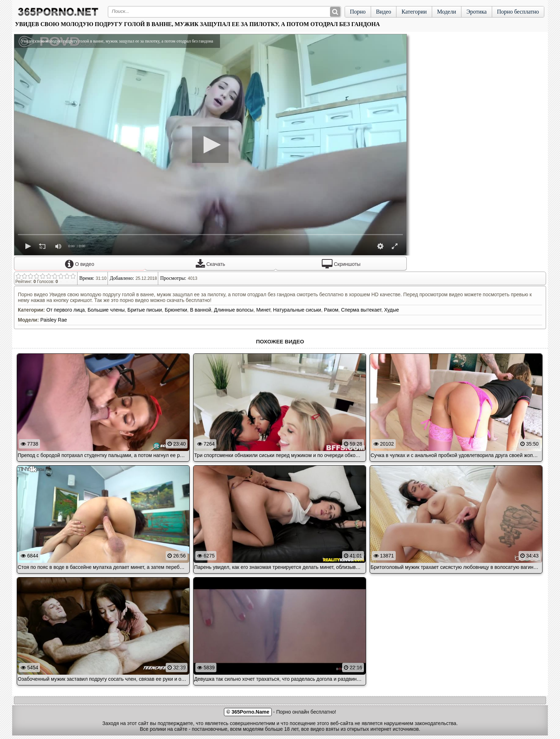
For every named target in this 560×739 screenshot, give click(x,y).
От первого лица (66, 310)
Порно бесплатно (518, 12)
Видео (384, 12)
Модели (447, 12)
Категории (414, 12)
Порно (358, 12)
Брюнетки (176, 310)
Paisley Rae (54, 320)
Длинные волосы (234, 310)
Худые (391, 310)
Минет (263, 310)
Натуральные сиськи (297, 310)
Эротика (477, 12)
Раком (331, 310)
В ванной (201, 310)
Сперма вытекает (361, 310)
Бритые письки (145, 310)
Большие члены (106, 310)
